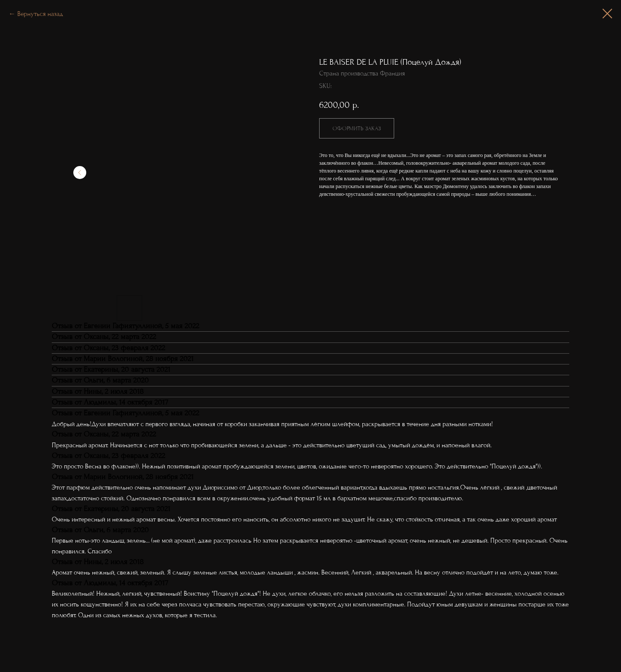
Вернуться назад (40, 14)
